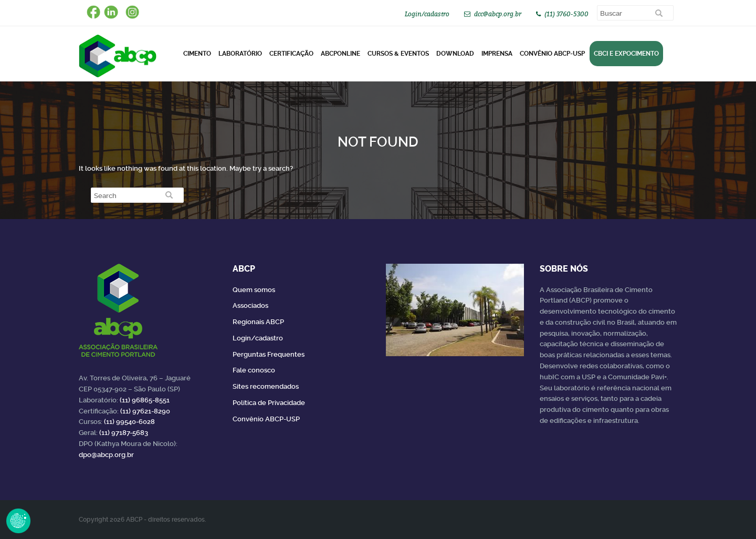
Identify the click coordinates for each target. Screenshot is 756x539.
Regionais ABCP (258, 322)
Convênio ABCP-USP (552, 54)
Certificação (291, 54)
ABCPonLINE (340, 54)
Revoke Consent (18, 521)
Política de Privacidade (269, 403)
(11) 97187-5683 (124, 433)
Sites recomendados (266, 386)
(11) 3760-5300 (566, 14)
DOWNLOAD (455, 54)
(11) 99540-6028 (129, 422)
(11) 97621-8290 (145, 411)
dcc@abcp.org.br (498, 14)
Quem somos (254, 290)
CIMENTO (197, 54)
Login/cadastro (427, 14)
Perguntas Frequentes (269, 354)
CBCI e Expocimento (626, 54)
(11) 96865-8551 (145, 400)
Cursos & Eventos (398, 54)
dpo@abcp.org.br (106, 455)
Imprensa (497, 54)
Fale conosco (254, 370)
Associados (250, 305)
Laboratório (240, 54)
